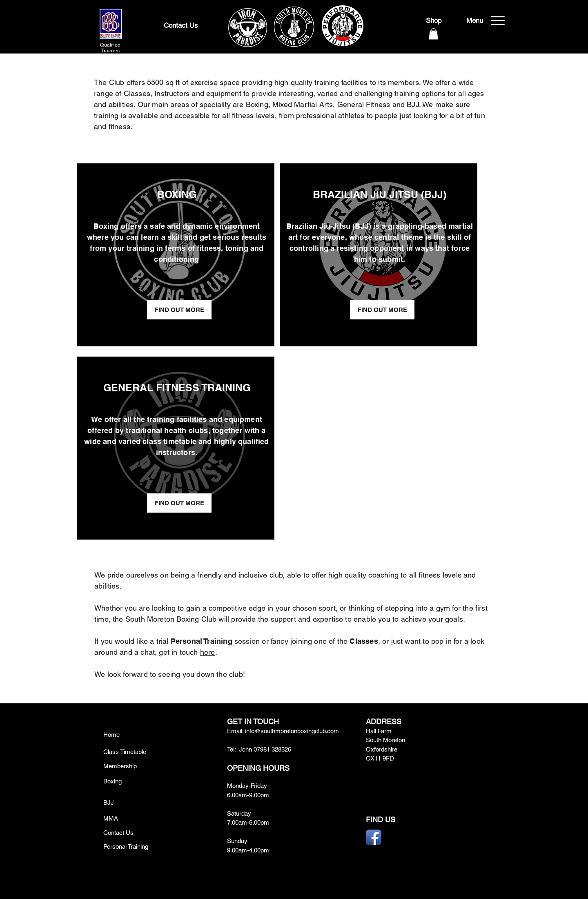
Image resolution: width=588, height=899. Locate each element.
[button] (433, 34)
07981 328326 (272, 749)
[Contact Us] (181, 26)
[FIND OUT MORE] (179, 310)
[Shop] (434, 21)
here (208, 652)
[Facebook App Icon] (374, 837)
